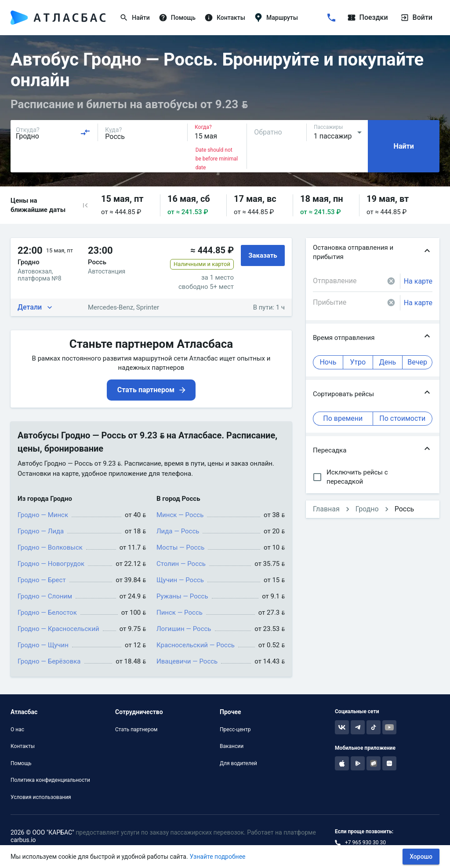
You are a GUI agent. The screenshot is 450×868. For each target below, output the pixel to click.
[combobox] (53, 132)
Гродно (367, 509)
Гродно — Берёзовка (49, 661)
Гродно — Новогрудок (51, 564)
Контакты (23, 746)
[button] (85, 205)
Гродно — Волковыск (50, 547)
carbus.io (23, 840)
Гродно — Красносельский (58, 629)
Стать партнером (136, 729)
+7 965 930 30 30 (365, 842)
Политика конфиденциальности (50, 780)
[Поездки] (380, 18)
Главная (326, 509)
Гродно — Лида (41, 531)
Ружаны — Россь (182, 596)
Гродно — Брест (42, 580)
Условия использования (41, 797)
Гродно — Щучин (43, 645)
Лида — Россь (178, 531)
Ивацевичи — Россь (187, 661)
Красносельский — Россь (196, 645)
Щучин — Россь (180, 580)
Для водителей (238, 763)
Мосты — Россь (180, 547)
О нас (17, 729)
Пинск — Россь (180, 613)
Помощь (21, 763)
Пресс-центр (235, 729)
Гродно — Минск (43, 515)
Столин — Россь (181, 564)
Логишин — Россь (184, 629)
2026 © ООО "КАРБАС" (42, 832)
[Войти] (401, 18)
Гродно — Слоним (45, 596)
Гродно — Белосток (47, 613)
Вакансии (232, 746)
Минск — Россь (180, 515)
